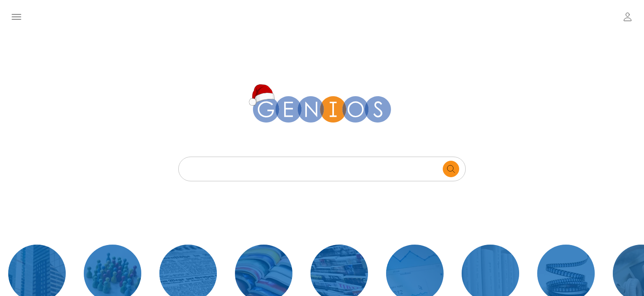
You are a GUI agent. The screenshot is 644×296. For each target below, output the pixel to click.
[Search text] (313, 169)
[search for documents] (451, 169)
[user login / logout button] (628, 17)
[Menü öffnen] (16, 17)
